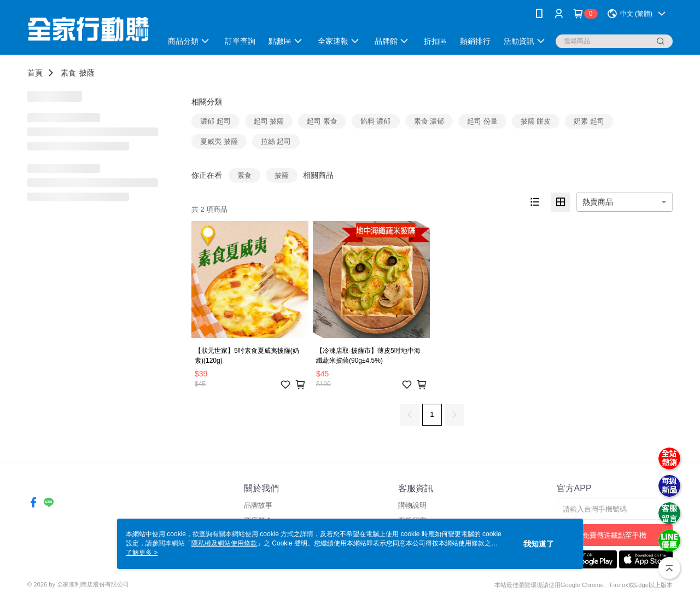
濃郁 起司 (215, 121)
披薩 (87, 73)
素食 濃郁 (429, 121)
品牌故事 (258, 505)
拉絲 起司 (276, 141)
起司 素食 (322, 121)
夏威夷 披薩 (219, 141)
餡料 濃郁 (376, 121)
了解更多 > (142, 553)
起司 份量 (482, 121)
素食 (68, 73)
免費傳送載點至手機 (614, 535)
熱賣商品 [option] (598, 202)
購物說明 (412, 505)
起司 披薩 (269, 121)
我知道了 (539, 544)
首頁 (35, 73)
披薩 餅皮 (536, 121)
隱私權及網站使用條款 (224, 543)
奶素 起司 (589, 121)
